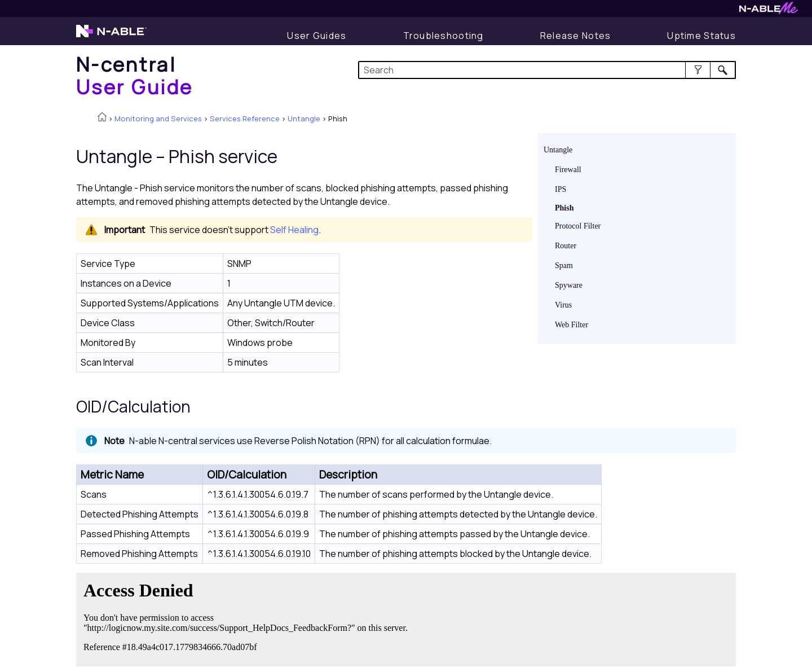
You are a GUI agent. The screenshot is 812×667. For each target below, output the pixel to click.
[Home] (135, 75)
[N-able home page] (111, 36)
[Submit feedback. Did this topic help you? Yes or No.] (248, 618)
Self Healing (294, 230)
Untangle (304, 119)
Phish (564, 208)
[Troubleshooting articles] (443, 36)
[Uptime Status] (701, 36)
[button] (698, 70)
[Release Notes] (576, 36)
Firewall (568, 170)
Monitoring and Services (158, 119)
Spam (564, 266)
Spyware (569, 285)
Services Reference (245, 119)
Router (566, 246)
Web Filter (572, 325)
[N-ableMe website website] (769, 11)
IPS (561, 189)
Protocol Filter (578, 226)
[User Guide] (317, 36)
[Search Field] (547, 70)
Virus (563, 305)
